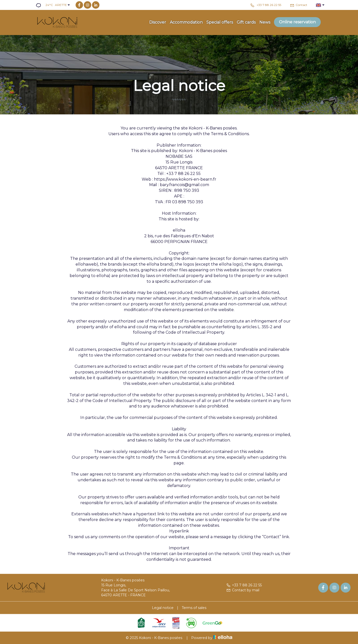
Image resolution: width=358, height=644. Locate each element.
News (265, 22)
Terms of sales (194, 608)
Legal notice (163, 608)
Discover (158, 22)
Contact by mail (243, 590)
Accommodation (186, 22)
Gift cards (246, 22)
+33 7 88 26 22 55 (244, 585)
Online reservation (297, 22)
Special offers (220, 22)
